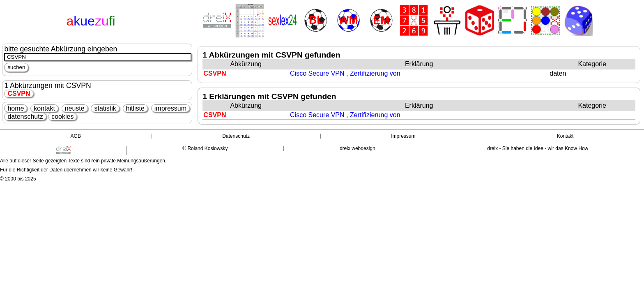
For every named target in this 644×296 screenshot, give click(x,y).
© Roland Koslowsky (205, 148)
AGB (76, 136)
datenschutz (25, 117)
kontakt (44, 108)
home (16, 108)
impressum (170, 108)
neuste (75, 108)
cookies (62, 117)
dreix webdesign (358, 148)
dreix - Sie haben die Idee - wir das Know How (538, 148)
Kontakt (565, 136)
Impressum (403, 136)
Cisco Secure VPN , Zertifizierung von (345, 73)
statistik (105, 108)
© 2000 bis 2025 (18, 179)
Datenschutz (236, 136)
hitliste (135, 108)
